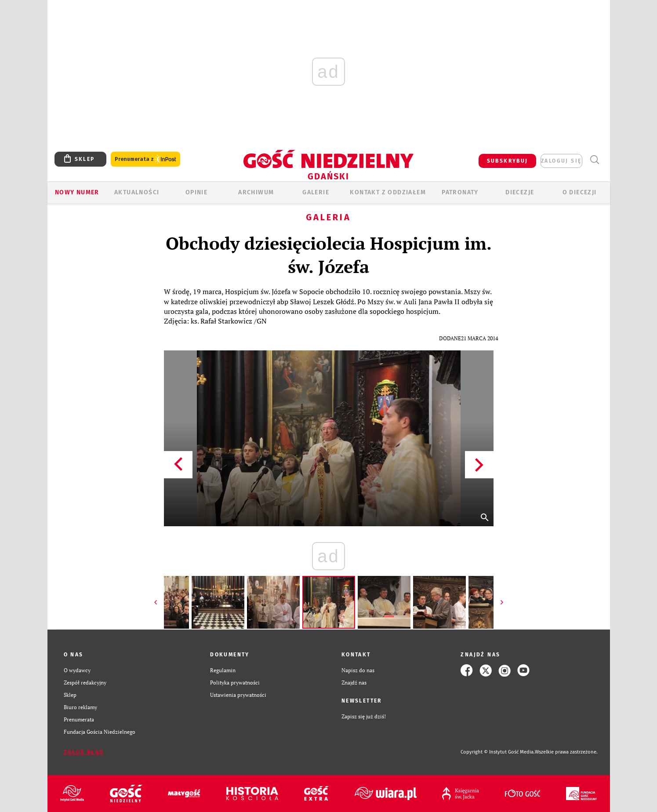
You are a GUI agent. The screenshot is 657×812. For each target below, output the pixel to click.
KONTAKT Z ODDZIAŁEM (388, 192)
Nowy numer (77, 192)
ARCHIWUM (256, 192)
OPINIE (196, 192)
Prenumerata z (145, 159)
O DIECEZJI (580, 192)
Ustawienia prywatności (238, 695)
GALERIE (316, 192)
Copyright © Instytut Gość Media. (498, 752)
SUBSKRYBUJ (508, 161)
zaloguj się (561, 161)
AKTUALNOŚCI (137, 192)
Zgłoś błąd (84, 752)
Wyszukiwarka (595, 160)
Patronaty (460, 192)
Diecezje (520, 192)
